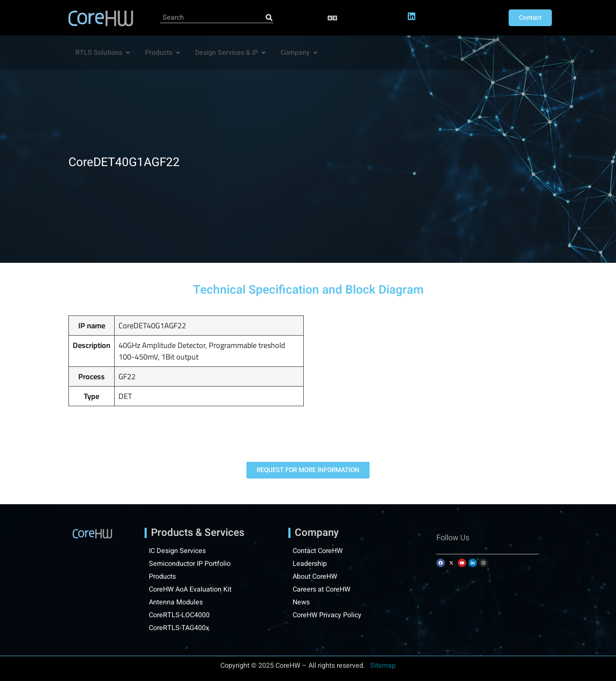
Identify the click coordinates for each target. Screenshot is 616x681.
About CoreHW (315, 577)
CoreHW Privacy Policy (328, 615)
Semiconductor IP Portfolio (190, 564)
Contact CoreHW (318, 551)
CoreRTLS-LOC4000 (179, 615)
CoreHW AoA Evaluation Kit (190, 589)
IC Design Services (177, 551)
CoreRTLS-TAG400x (179, 628)
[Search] (269, 18)
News (301, 602)
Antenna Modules (176, 602)
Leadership (310, 564)
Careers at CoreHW (321, 589)
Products (162, 577)
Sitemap (383, 666)
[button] (333, 18)
